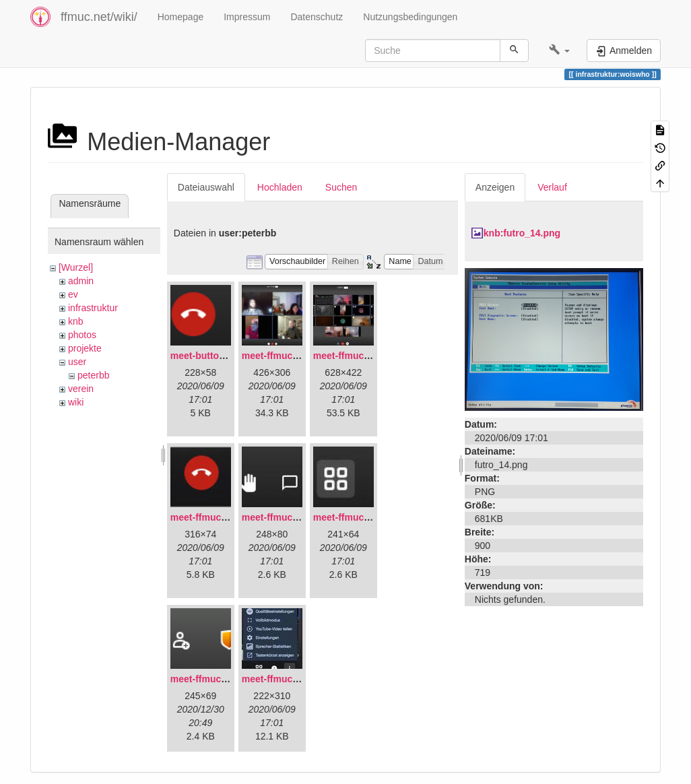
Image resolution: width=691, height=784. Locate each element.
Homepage (181, 17)
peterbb (93, 375)
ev (73, 294)
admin (81, 281)
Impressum (247, 17)
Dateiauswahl (206, 187)
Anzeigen (495, 187)
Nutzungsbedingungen (410, 17)
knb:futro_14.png (522, 233)
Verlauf (552, 187)
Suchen (341, 187)
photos (82, 335)
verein (81, 389)
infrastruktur (93, 308)
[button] (559, 51)
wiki (76, 402)
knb (76, 321)
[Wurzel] (76, 267)
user (77, 362)
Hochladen (280, 187)
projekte (85, 348)
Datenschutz (317, 17)
